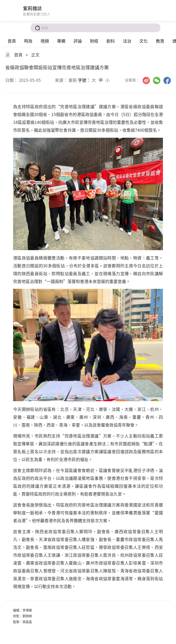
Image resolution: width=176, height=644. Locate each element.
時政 (28, 41)
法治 (127, 41)
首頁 (12, 41)
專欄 (61, 41)
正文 (35, 55)
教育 (160, 41)
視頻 (45, 41)
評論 (78, 41)
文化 (144, 41)
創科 (111, 41)
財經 (94, 41)
